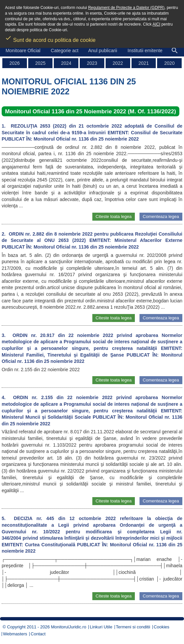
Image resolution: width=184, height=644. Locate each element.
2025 (40, 63)
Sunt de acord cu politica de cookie (50, 38)
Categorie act (65, 51)
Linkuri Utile (101, 627)
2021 (144, 63)
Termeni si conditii (133, 627)
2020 (170, 63)
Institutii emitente (145, 51)
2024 (66, 63)
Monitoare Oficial (23, 51)
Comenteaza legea (161, 216)
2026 (14, 63)
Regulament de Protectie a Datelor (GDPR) (126, 8)
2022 (118, 63)
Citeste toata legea (114, 216)
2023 (92, 63)
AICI (156, 24)
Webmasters (15, 634)
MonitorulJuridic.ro (68, 627)
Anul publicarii (102, 51)
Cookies (162, 627)
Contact (38, 634)
